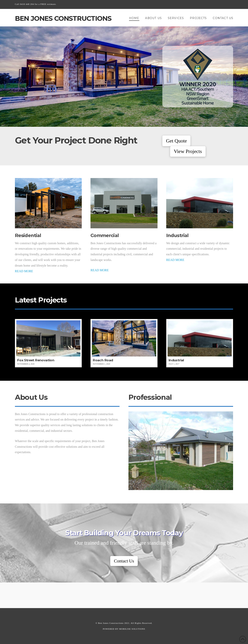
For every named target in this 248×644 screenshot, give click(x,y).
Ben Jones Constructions (63, 18)
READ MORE (24, 271)
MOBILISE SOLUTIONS (132, 629)
